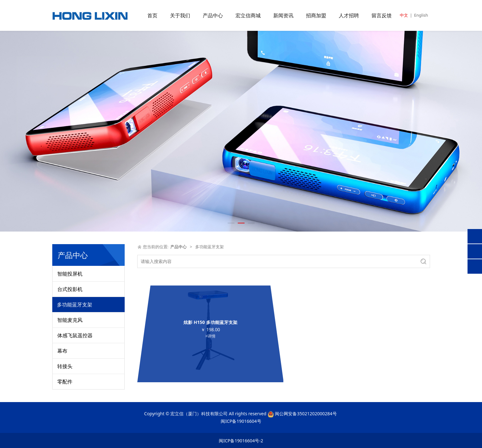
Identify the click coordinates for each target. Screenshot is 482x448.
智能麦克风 (70, 320)
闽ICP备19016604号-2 (241, 441)
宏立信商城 (248, 15)
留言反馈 (382, 15)
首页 (152, 15)
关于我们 (180, 15)
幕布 (62, 351)
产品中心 (213, 15)
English (421, 15)
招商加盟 (316, 15)
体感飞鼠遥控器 (75, 335)
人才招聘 (349, 15)
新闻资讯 (283, 15)
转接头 (65, 366)
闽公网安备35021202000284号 (306, 414)
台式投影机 (70, 289)
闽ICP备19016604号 (241, 421)
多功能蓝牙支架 (75, 305)
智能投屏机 (70, 274)
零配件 (65, 382)
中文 (404, 15)
